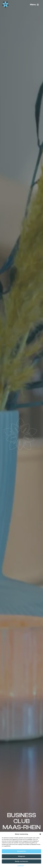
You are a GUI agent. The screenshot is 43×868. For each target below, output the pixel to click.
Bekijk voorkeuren (21, 861)
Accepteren (22, 851)
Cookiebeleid (21, 866)
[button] (40, 834)
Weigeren (22, 856)
